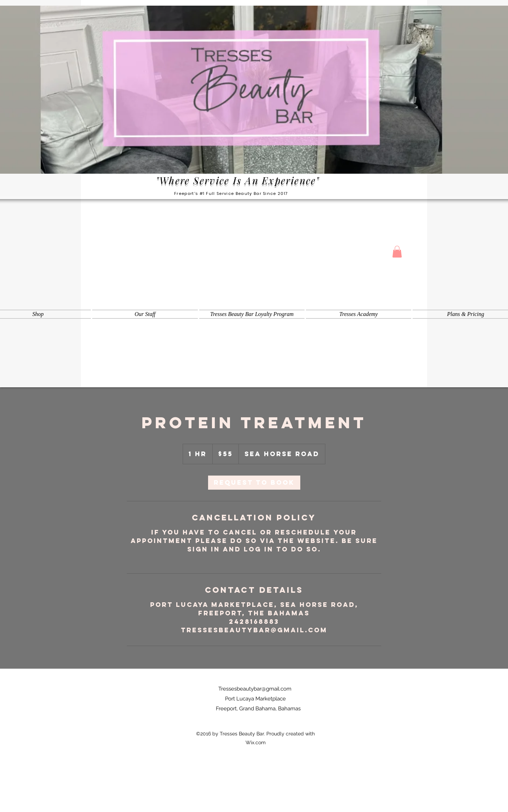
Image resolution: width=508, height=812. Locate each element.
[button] (397, 252)
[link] (254, 483)
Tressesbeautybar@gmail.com (255, 689)
